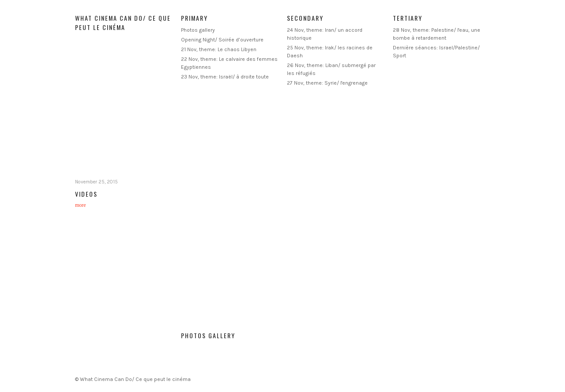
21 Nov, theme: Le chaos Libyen (219, 49)
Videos (86, 194)
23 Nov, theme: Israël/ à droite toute (225, 77)
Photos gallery (198, 30)
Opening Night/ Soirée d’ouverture (222, 40)
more (81, 205)
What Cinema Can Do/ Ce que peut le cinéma (123, 22)
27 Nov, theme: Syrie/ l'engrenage (327, 83)
